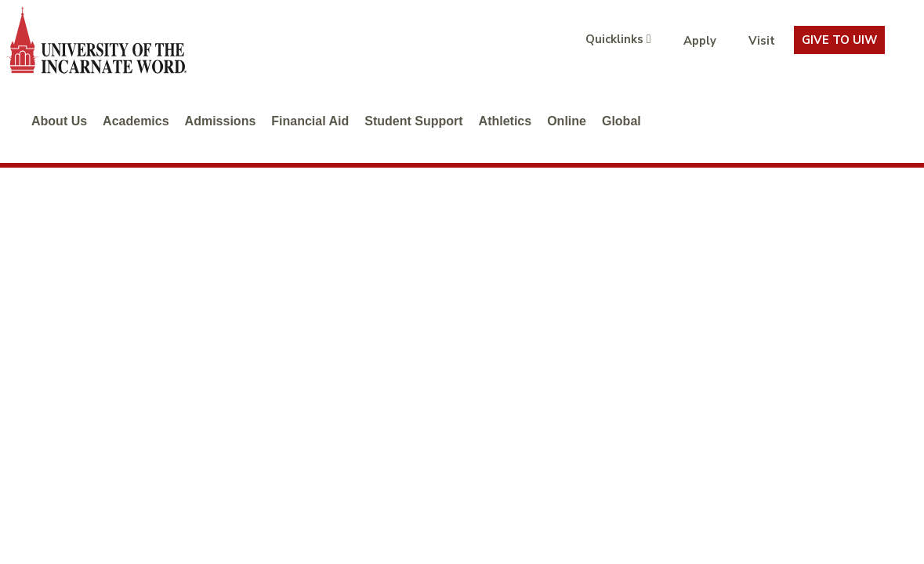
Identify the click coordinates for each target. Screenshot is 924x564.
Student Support (413, 121)
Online (567, 121)
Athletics (505, 121)
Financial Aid (310, 121)
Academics (136, 121)
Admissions (221, 121)
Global (621, 121)
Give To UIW (839, 40)
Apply (700, 41)
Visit (762, 41)
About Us (59, 121)
